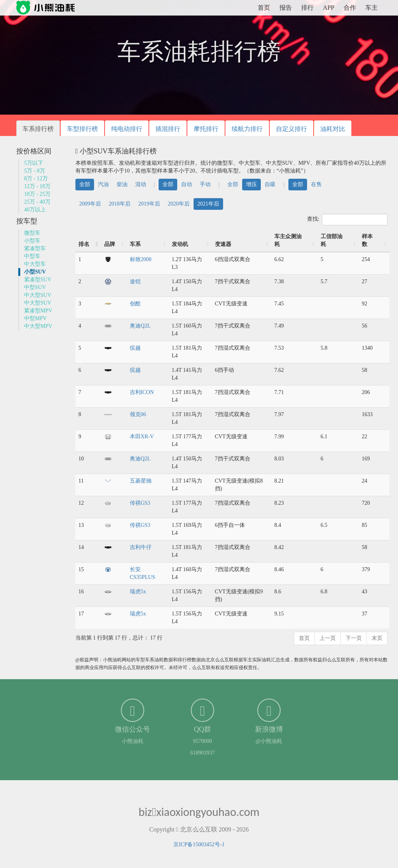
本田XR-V (142, 437)
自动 (187, 184)
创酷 (135, 304)
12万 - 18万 (37, 186)
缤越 (135, 348)
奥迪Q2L (140, 326)
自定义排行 (292, 129)
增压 (251, 184)
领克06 (138, 414)
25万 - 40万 (37, 202)
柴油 (122, 184)
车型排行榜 (82, 129)
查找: (347, 220)
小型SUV (35, 272)
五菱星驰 (141, 481)
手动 (205, 184)
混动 (141, 184)
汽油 (103, 184)
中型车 (32, 256)
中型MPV (35, 318)
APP (329, 8)
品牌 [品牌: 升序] (110, 244)
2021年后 (208, 204)
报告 (286, 8)
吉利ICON (142, 392)
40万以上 (35, 210)
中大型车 (35, 264)
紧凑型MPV (38, 311)
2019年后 (149, 204)
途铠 (135, 281)
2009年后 (90, 204)
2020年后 (179, 204)
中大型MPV (38, 326)
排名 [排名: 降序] (84, 244)
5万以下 (34, 163)
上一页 (328, 638)
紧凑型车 (35, 248)
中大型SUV (38, 295)
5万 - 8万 (35, 171)
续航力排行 (247, 129)
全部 (85, 184)
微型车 (32, 233)
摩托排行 (206, 129)
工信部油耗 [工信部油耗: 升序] (332, 240)
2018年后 (120, 204)
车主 (372, 8)
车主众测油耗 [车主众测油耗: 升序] (288, 240)
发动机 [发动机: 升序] (180, 244)
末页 (377, 638)
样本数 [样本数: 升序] (367, 240)
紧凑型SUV (38, 280)
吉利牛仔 (141, 547)
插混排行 (168, 129)
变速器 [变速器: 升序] (223, 244)
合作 (350, 8)
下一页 (354, 638)
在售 (316, 184)
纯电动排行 (127, 129)
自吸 (270, 184)
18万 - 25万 (37, 194)
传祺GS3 (140, 503)
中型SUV (35, 287)
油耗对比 (333, 129)
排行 (307, 8)
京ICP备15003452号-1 (199, 844)
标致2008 (141, 259)
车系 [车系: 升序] (135, 244)
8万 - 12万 (36, 179)
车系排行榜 (38, 129)
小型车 (32, 241)
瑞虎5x (138, 592)
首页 (264, 8)
